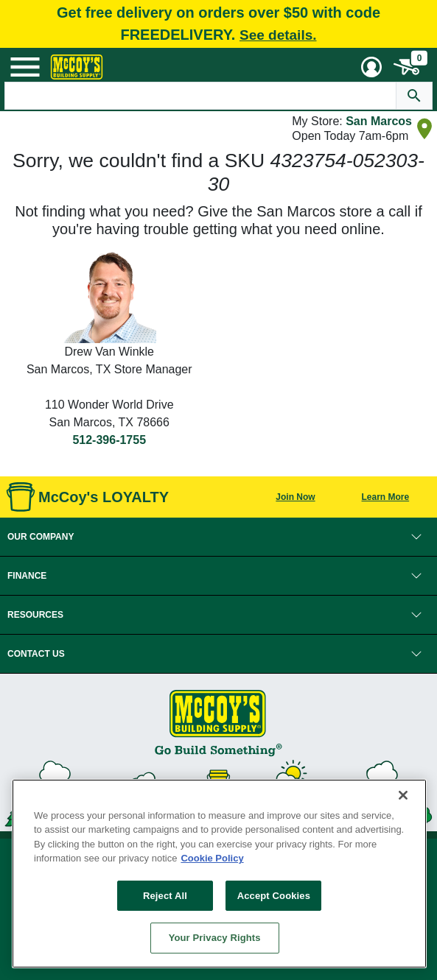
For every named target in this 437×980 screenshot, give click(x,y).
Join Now (295, 497)
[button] (218, 537)
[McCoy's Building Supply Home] (77, 67)
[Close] (403, 795)
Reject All (165, 896)
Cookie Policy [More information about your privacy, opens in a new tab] (212, 858)
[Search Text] (200, 96)
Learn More (386, 497)
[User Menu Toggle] (371, 67)
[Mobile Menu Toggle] (25, 67)
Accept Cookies (274, 896)
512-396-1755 (109, 440)
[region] (219, 874)
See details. (278, 35)
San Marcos (379, 121)
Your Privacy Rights (215, 938)
